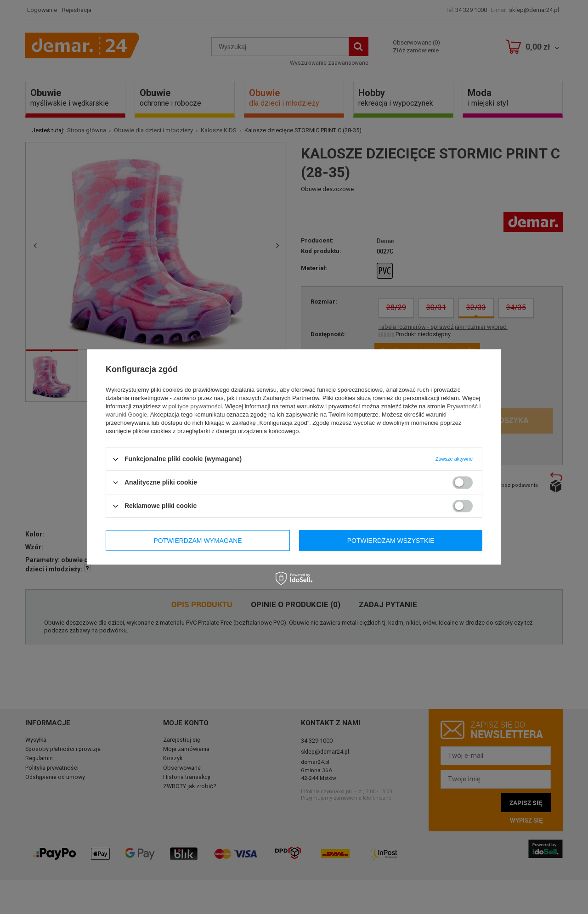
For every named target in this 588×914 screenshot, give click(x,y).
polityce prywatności (195, 406)
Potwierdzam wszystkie (391, 541)
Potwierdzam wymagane (198, 541)
